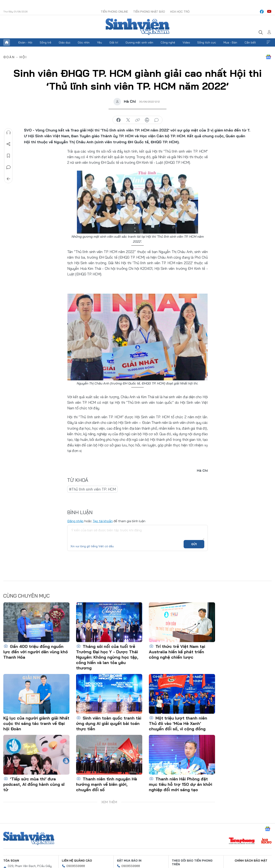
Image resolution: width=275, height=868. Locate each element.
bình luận (157, 120)
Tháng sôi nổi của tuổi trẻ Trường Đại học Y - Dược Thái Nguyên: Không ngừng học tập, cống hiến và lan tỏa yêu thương (107, 657)
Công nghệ (168, 42)
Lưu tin (8, 156)
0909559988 (76, 866)
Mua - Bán (230, 42)
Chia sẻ (8, 144)
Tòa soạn (11, 861)
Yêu (99, 42)
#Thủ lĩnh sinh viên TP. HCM (92, 489)
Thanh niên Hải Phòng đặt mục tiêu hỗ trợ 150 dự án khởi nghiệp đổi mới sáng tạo (181, 784)
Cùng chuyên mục (26, 596)
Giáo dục (65, 42)
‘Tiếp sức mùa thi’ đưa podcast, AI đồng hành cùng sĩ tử (34, 784)
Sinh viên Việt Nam (29, 838)
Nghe (8, 133)
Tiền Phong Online (114, 12)
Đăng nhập (75, 521)
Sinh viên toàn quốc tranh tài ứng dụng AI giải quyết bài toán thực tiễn (109, 723)
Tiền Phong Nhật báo (149, 12)
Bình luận (8, 167)
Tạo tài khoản (103, 521)
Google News (268, 57)
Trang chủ (7, 42)
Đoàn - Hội (25, 42)
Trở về (8, 179)
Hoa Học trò (180, 12)
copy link (137, 120)
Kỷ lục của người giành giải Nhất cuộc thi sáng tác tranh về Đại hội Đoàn (36, 723)
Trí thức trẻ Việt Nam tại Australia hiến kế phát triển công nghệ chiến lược (177, 652)
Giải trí (114, 42)
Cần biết (250, 42)
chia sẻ (118, 120)
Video (186, 42)
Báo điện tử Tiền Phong (137, 27)
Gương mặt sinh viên (139, 42)
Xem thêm (268, 42)
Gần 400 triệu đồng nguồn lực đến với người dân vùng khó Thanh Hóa (36, 652)
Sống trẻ (45, 42)
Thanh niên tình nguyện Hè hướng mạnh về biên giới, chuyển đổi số (107, 784)
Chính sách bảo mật (251, 861)
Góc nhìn (84, 42)
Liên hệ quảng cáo (77, 861)
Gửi (194, 544)
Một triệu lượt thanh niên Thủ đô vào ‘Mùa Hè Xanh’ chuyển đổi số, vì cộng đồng (178, 723)
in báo (147, 120)
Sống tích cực (207, 42)
